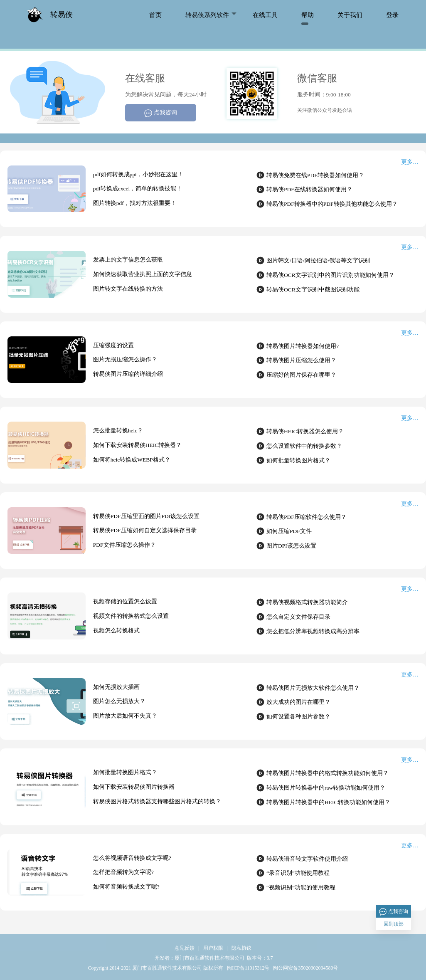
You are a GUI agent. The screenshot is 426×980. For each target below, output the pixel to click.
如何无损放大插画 (116, 687)
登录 (392, 15)
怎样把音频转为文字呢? (123, 872)
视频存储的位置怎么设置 (125, 601)
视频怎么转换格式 (116, 631)
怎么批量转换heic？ (118, 431)
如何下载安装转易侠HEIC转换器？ (138, 445)
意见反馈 (185, 948)
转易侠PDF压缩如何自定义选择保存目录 (145, 530)
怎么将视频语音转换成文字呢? (132, 858)
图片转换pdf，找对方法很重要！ (135, 203)
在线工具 (265, 15)
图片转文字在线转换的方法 (128, 289)
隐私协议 (241, 948)
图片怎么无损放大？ (119, 701)
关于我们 (350, 15)
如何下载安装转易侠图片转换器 (134, 787)
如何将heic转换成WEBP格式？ (132, 460)
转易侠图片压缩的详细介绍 (128, 374)
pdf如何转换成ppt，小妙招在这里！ (138, 174)
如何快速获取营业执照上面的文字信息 (143, 274)
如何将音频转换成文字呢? (126, 887)
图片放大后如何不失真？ (125, 716)
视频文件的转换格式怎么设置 (131, 616)
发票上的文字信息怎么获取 (128, 260)
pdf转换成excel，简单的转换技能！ (138, 189)
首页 (155, 15)
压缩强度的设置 (113, 345)
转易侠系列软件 (207, 15)
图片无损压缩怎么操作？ (125, 359)
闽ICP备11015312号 (247, 968)
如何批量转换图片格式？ (125, 772)
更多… (410, 162)
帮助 (308, 15)
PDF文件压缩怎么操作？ (124, 545)
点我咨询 (161, 113)
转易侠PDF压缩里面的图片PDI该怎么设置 (147, 516)
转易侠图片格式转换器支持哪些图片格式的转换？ (157, 801)
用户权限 (213, 948)
